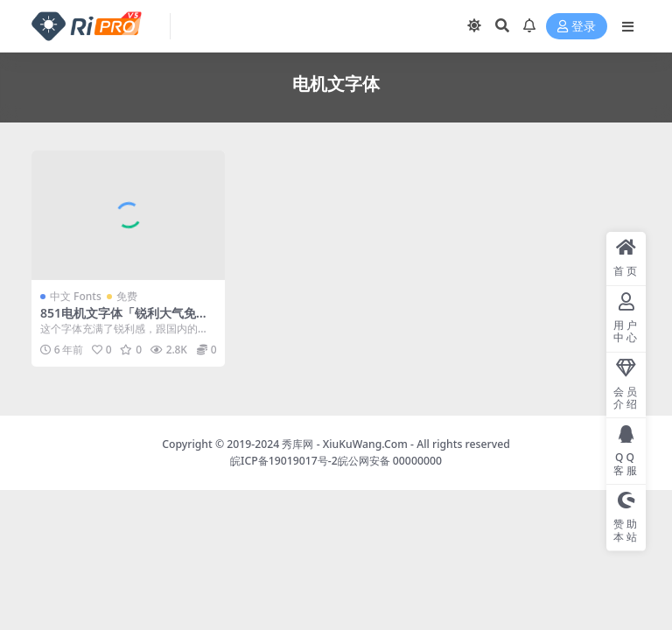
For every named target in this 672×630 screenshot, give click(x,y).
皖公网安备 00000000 (390, 461)
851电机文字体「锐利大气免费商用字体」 (124, 320)
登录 (577, 27)
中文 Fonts (76, 296)
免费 (127, 296)
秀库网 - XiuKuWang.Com (346, 444)
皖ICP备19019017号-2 (284, 461)
